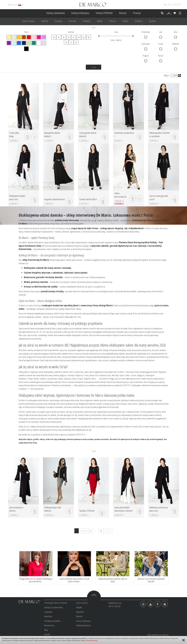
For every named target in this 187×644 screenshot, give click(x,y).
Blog (46, 630)
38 (64, 37)
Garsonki (72, 21)
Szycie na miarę (28, 21)
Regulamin (80, 612)
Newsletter (48, 616)
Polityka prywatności (84, 625)
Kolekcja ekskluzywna (80, 13)
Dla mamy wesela (37, 389)
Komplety (86, 21)
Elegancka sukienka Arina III (54, 199)
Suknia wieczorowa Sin (120, 195)
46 (84, 37)
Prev (22, 569)
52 (71, 42)
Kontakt (47, 634)
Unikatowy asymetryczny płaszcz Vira (158, 509)
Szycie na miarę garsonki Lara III (159, 198)
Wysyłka (79, 607)
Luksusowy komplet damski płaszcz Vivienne (123, 509)
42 (74, 37)
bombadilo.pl (155, 635)
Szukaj (93, 67)
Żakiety (100, 21)
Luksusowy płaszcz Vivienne (16, 509)
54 (76, 42)
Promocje (137, 13)
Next (165, 569)
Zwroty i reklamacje (83, 621)
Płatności (79, 616)
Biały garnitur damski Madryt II (52, 135)
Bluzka (125, 21)
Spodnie (152, 21)
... (96, 531)
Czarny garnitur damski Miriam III (88, 135)
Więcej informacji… (93, 640)
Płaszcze (112, 21)
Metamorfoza (49, 625)
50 (66, 42)
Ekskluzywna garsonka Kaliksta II (53, 509)
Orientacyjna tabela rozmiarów (56, 603)
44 (79, 37)
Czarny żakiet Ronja (14, 135)
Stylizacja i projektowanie (54, 607)
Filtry (167, 75)
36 (59, 37)
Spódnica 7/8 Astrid (87, 511)
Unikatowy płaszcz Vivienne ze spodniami (159, 135)
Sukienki (45, 21)
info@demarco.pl (115, 603)
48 (89, 37)
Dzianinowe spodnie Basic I (124, 135)
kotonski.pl (165, 635)
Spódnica (139, 21)
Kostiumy (58, 21)
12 (101, 531)
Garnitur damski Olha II (88, 199)
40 (69, 37)
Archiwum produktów (52, 621)
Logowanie (48, 612)
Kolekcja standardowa (56, 13)
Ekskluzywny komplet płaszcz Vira (17, 198)
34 (54, 37)
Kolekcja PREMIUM (104, 13)
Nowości (123, 13)
